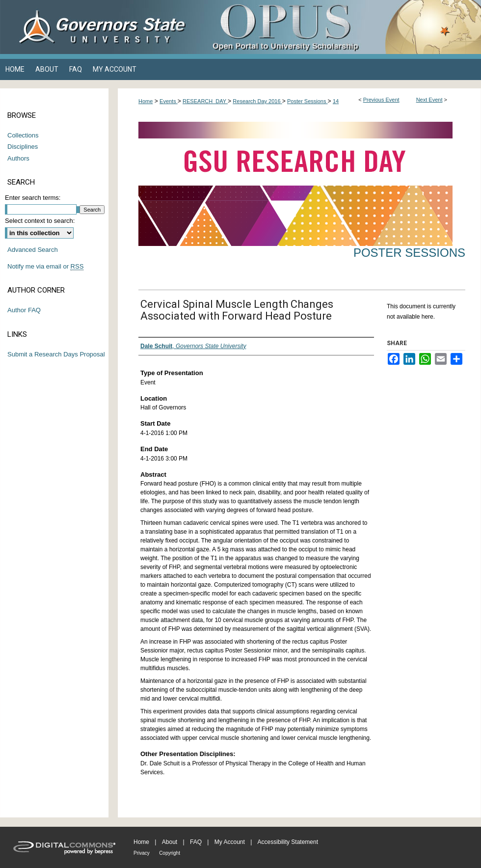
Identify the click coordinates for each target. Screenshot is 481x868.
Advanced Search (33, 250)
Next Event (429, 100)
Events (169, 101)
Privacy (142, 853)
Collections (23, 135)
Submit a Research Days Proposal (56, 354)
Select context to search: (40, 221)
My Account (230, 842)
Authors (18, 158)
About (170, 842)
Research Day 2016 (257, 101)
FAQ (196, 842)
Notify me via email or (45, 267)
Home (146, 101)
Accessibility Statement (288, 842)
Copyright (170, 853)
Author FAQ (24, 310)
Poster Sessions (307, 101)
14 (336, 101)
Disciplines (23, 147)
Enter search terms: (33, 198)
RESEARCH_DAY (205, 101)
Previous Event (381, 100)
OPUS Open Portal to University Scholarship (339, 27)
